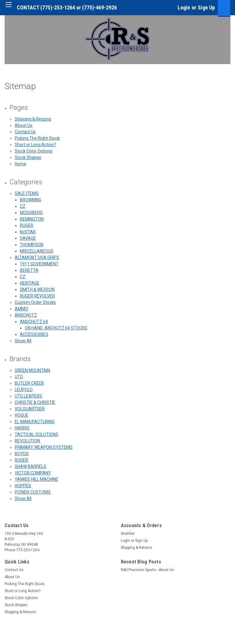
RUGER (27, 225)
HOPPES (23, 486)
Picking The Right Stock (37, 138)
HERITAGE (30, 283)
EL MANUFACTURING (35, 422)
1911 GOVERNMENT (39, 264)
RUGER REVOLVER (37, 296)
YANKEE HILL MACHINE (36, 479)
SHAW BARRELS (31, 466)
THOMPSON (32, 245)
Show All (23, 341)
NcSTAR (28, 232)
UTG (19, 377)
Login (184, 7)
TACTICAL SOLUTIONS (36, 434)
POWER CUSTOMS (33, 492)
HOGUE (22, 415)
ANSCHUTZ (26, 315)
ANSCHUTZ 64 (34, 322)
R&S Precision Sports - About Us (147, 570)
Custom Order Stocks (35, 302)
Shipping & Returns (33, 119)
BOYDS (22, 454)
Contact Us (25, 132)
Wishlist (128, 534)
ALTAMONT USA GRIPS (37, 257)
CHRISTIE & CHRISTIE (35, 402)
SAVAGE (28, 238)
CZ (23, 206)
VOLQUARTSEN (30, 409)
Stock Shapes (28, 157)
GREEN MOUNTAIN (32, 370)
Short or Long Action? (35, 145)
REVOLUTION (27, 441)
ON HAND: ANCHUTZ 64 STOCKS (56, 328)
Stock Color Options (34, 151)
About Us (23, 125)
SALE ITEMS (27, 193)
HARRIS (22, 428)
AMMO (21, 309)
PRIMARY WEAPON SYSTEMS (44, 447)
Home (20, 164)
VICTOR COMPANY (33, 473)
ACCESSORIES (34, 334)
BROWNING (31, 200)
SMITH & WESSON (37, 290)
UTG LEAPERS (28, 396)
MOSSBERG (31, 213)
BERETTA (29, 270)
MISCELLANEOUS (37, 251)
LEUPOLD (24, 390)
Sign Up (206, 7)
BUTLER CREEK (29, 383)
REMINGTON (32, 219)
